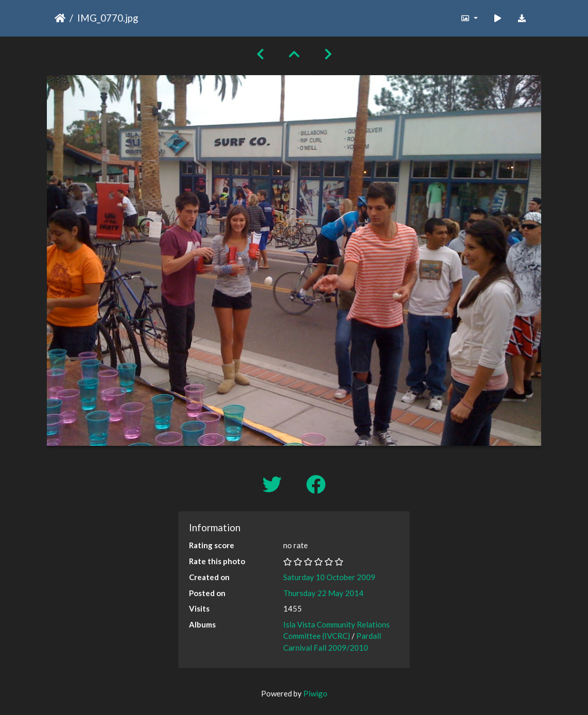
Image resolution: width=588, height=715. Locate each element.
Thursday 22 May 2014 (323, 593)
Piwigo (315, 693)
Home (60, 18)
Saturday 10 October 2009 (329, 577)
